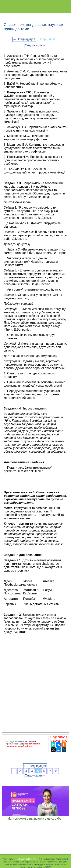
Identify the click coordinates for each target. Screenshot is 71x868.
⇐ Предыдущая (24, 39)
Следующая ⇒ (35, 45)
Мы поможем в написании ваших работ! (35, 819)
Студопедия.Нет (27, 859)
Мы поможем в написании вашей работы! (23, 745)
